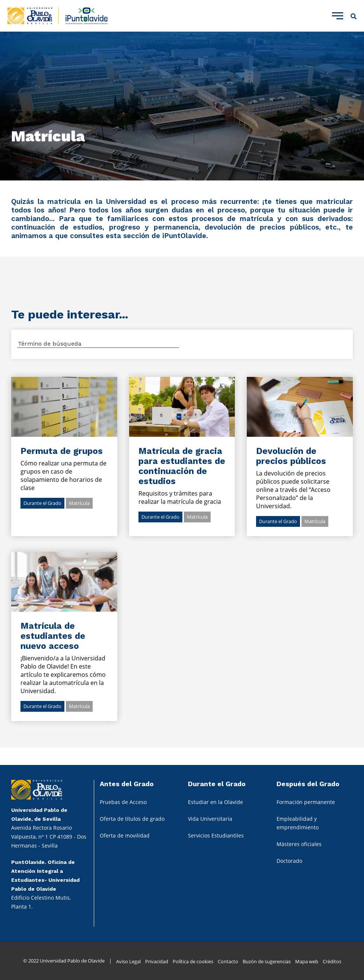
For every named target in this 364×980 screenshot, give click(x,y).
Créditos (332, 961)
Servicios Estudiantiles (216, 835)
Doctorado (289, 861)
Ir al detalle (64, 407)
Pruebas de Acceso (123, 802)
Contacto (228, 961)
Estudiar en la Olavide (215, 802)
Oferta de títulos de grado (132, 819)
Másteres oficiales (299, 844)
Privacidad (157, 961)
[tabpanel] (182, 106)
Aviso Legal (128, 961)
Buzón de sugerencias (267, 961)
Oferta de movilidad (125, 835)
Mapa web (307, 961)
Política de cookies (193, 961)
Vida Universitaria (210, 819)
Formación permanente (306, 802)
